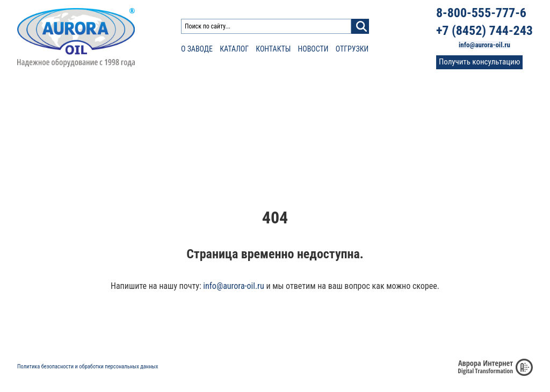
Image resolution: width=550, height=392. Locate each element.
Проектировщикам (483, 106)
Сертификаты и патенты (428, 333)
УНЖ (254, 153)
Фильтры (162, 108)
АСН (153, 153)
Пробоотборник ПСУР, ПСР (406, 121)
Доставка (354, 333)
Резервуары (386, 108)
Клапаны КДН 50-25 (48, 142)
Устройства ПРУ (42, 153)
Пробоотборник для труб (403, 142)
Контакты (273, 49)
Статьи (466, 116)
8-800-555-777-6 (481, 13)
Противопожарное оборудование (78, 108)
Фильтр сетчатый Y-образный (192, 132)
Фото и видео (475, 145)
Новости (313, 49)
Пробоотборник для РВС (403, 132)
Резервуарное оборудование (68, 95)
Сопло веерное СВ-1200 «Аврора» (299, 132)
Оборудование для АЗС (187, 95)
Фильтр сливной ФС (177, 121)
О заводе (197, 49)
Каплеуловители (395, 95)
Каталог (234, 49)
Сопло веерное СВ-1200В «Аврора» (301, 121)
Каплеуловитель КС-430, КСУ (191, 142)
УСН (24, 132)
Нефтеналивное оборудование (302, 95)
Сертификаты (476, 125)
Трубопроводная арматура (295, 108)
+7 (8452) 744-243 (484, 31)
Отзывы (468, 136)
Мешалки (261, 142)
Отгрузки (352, 49)
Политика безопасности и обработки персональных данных (88, 366)
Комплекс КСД (388, 153)
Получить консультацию (479, 62)
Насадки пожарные (48, 121)
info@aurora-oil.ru (484, 45)
